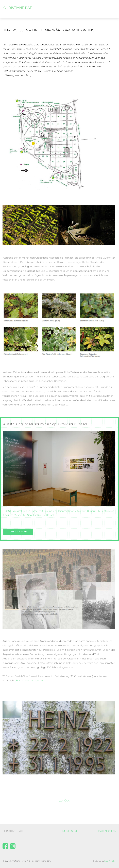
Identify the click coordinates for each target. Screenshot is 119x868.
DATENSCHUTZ (107, 831)
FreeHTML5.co (110, 861)
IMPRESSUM (69, 831)
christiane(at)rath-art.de (29, 681)
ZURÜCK (64, 801)
